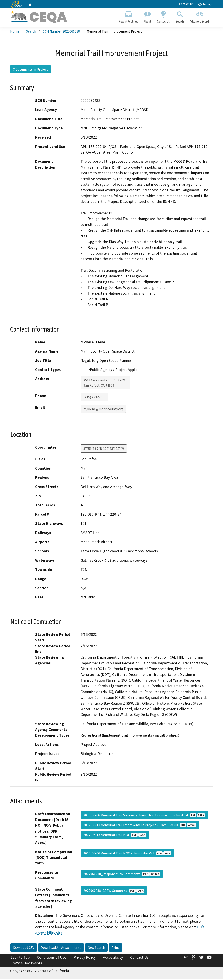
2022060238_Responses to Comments (122, 875)
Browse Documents (26, 964)
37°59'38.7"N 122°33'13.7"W (104, 450)
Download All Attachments (61, 948)
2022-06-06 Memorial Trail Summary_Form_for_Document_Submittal (144, 816)
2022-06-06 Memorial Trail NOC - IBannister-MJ (127, 854)
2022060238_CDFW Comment (114, 891)
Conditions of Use (52, 958)
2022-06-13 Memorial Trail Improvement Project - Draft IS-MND (140, 826)
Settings (205, 4)
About (147, 17)
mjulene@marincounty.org (103, 410)
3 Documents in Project (30, 70)
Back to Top (20, 958)
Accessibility (113, 958)
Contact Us (186, 4)
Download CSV (24, 948)
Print (115, 948)
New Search (96, 948)
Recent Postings (128, 17)
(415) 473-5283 (94, 398)
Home (15, 32)
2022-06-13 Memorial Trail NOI (115, 836)
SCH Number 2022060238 (61, 32)
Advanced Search (200, 17)
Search (180, 17)
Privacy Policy (85, 958)
